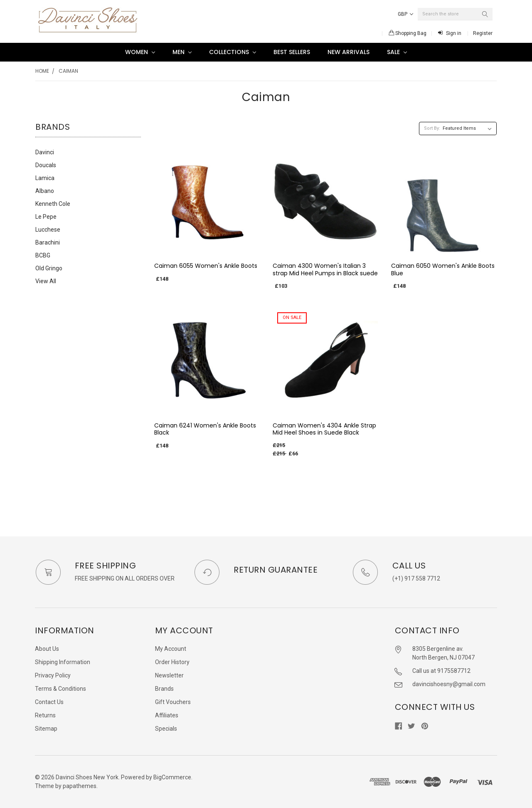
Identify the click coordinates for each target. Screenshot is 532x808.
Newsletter (169, 675)
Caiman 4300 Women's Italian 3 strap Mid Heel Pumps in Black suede (325, 269)
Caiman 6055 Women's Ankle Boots (206, 266)
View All (46, 281)
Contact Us (49, 702)
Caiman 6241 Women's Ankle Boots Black (205, 429)
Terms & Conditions (60, 689)
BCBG (43, 255)
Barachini (48, 242)
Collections (233, 52)
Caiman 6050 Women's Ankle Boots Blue (443, 269)
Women (140, 52)
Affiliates (167, 715)
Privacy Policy (53, 675)
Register (483, 33)
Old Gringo (49, 268)
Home (42, 71)
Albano (45, 191)
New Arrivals (349, 52)
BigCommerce (172, 777)
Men (182, 52)
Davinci (45, 152)
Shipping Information (63, 662)
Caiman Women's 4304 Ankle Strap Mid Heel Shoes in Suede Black (324, 429)
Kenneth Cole (53, 204)
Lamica (45, 178)
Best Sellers (292, 52)
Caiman (68, 71)
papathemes (80, 786)
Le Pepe (46, 217)
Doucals (46, 165)
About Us (47, 649)
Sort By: (432, 128)
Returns (45, 715)
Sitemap (46, 729)
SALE (397, 52)
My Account (171, 649)
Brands (164, 689)
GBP (405, 14)
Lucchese (48, 230)
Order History (172, 662)
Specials (166, 729)
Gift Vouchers (173, 702)
